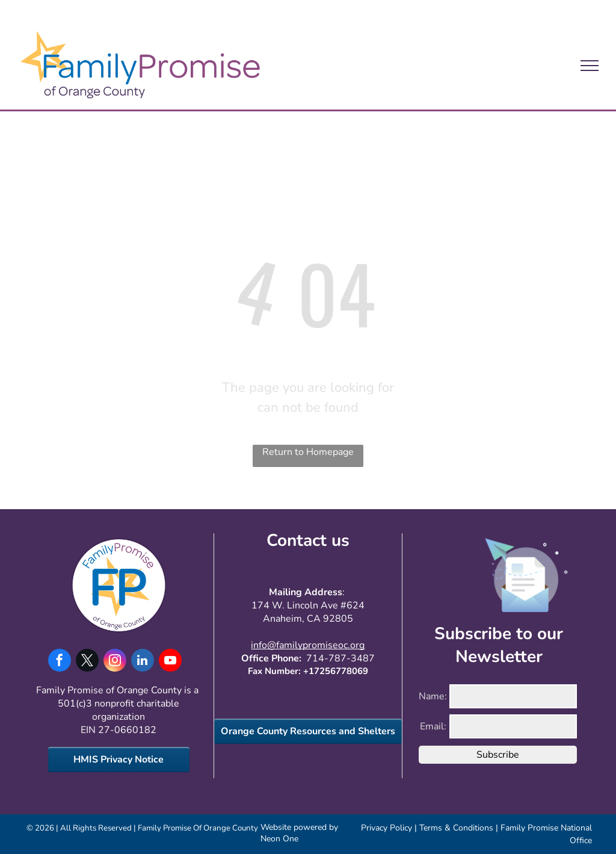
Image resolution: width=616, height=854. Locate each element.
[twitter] (87, 662)
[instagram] (115, 662)
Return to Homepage (308, 452)
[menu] (590, 66)
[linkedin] (143, 662)
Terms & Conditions (456, 828)
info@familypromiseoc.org (308, 645)
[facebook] (60, 662)
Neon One (279, 839)
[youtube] (170, 662)
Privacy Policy (387, 828)
